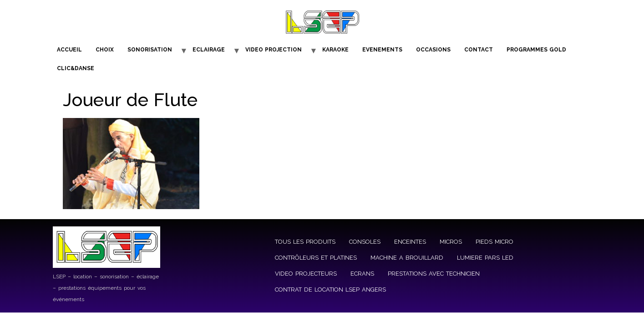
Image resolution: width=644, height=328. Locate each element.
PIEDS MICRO (494, 242)
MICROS (451, 242)
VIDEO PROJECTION (274, 50)
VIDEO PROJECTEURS (306, 274)
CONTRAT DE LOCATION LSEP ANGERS (330, 290)
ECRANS (362, 274)
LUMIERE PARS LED (485, 258)
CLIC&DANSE (76, 68)
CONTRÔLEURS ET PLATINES (316, 258)
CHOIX (105, 50)
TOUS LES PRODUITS (305, 242)
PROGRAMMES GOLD (536, 50)
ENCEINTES (410, 242)
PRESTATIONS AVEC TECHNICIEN (434, 274)
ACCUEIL (69, 50)
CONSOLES (365, 242)
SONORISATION (150, 50)
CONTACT (479, 50)
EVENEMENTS (382, 50)
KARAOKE (335, 50)
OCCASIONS (433, 50)
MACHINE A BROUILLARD (407, 258)
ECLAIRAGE (209, 50)
